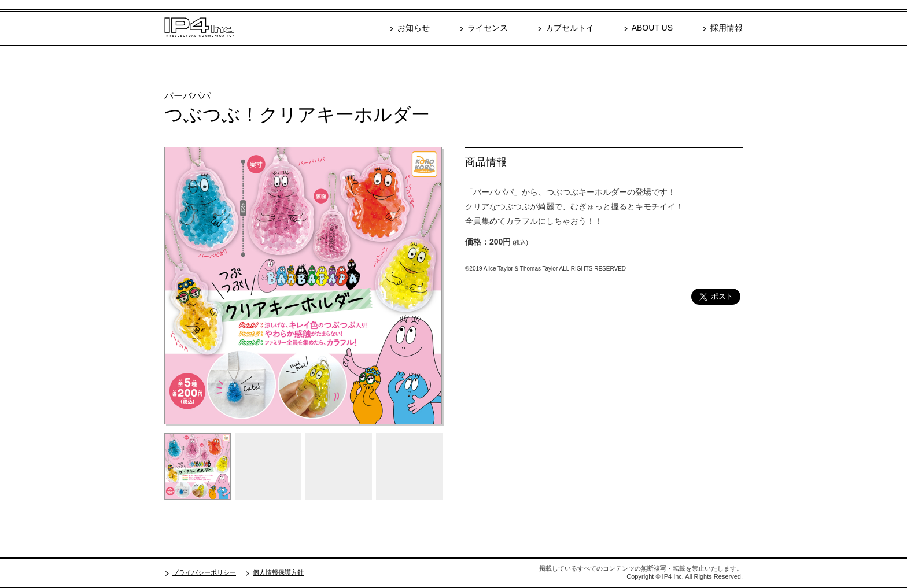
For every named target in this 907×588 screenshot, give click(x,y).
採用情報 (727, 28)
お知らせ (414, 28)
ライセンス (488, 28)
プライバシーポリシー (204, 572)
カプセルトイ (570, 28)
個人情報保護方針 (278, 572)
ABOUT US (652, 28)
